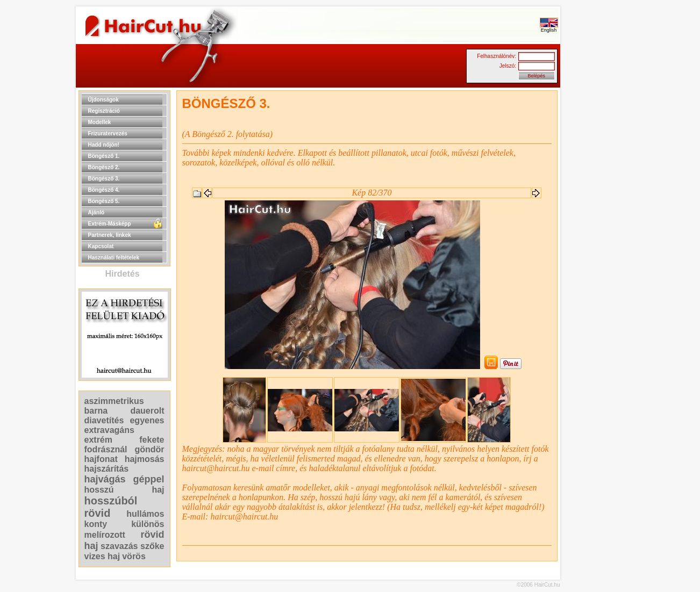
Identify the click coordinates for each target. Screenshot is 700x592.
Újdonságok (103, 100)
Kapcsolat (101, 246)
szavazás (119, 546)
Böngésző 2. (104, 167)
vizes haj (102, 556)
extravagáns (109, 430)
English (549, 28)
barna (96, 411)
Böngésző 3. (104, 179)
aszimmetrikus (114, 401)
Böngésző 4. (104, 190)
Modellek (100, 122)
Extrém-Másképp (110, 224)
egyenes (147, 420)
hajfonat (101, 459)
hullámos (145, 514)
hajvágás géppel (124, 479)
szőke (152, 546)
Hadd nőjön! (104, 145)
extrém (98, 440)
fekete (152, 440)
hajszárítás (107, 469)
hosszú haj (124, 490)
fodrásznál (106, 449)
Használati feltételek (114, 258)
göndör (149, 449)
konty (96, 524)
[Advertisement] (595, 251)
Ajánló (97, 212)
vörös (134, 556)
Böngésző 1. (104, 156)
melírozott (105, 535)
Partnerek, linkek (110, 235)
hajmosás (145, 459)
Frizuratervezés (108, 133)
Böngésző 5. (104, 201)
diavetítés (104, 420)
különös (148, 524)
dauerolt (147, 411)
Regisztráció (104, 111)
